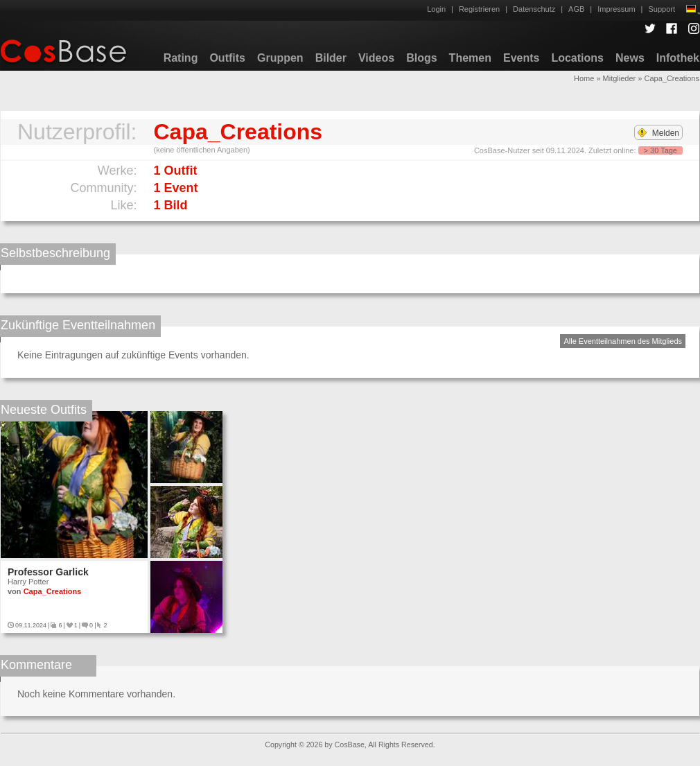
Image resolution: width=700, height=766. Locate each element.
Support (662, 9)
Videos (376, 58)
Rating (181, 58)
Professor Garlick (48, 572)
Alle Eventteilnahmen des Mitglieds (623, 341)
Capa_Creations (53, 591)
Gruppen (280, 58)
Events (521, 58)
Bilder (331, 58)
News (630, 58)
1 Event (176, 188)
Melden (658, 133)
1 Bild (171, 205)
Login (436, 9)
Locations (577, 58)
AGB (576, 9)
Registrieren (479, 9)
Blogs (421, 58)
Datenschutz (534, 9)
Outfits (227, 58)
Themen (470, 58)
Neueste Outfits (44, 410)
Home (584, 78)
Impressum (616, 9)
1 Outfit (176, 171)
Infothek (678, 58)
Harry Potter (28, 582)
